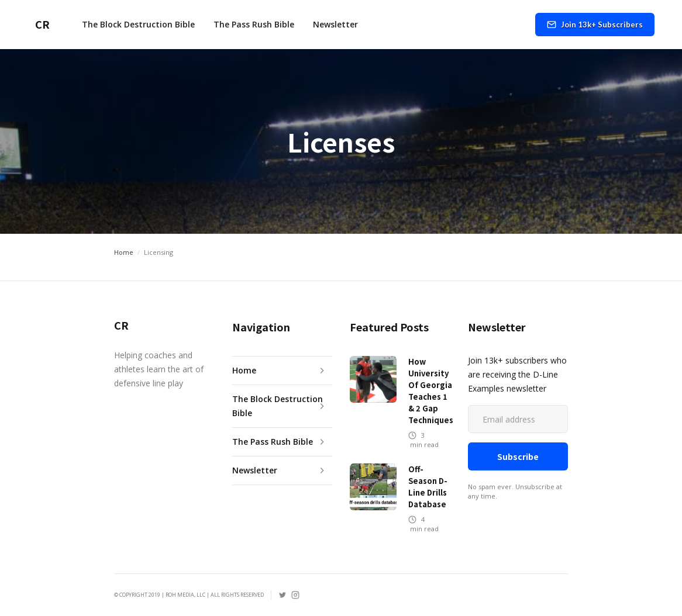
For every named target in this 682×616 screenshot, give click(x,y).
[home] (39, 25)
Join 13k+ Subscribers (602, 25)
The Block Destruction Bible (138, 24)
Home (124, 252)
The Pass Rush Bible (254, 24)
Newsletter (335, 24)
